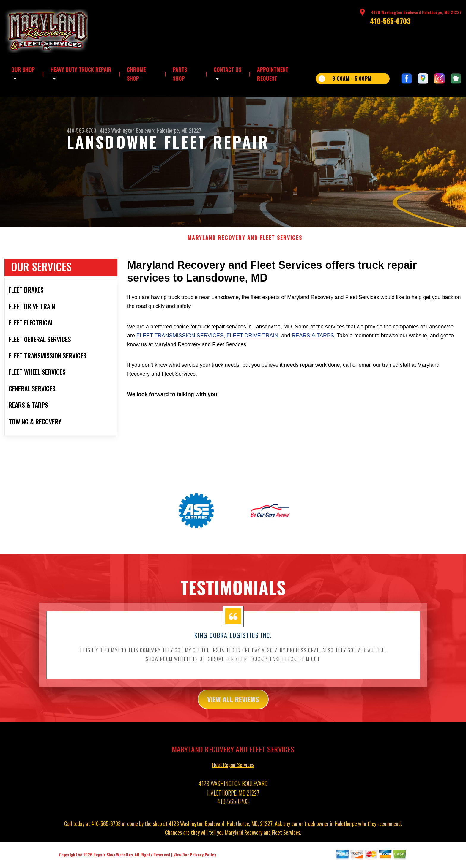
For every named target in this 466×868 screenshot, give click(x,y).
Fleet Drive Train (252, 341)
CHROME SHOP (136, 74)
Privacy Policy (203, 860)
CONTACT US (228, 69)
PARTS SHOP (180, 74)
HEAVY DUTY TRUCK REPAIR (81, 69)
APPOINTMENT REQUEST (273, 74)
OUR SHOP (23, 69)
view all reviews (233, 705)
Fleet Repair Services (233, 771)
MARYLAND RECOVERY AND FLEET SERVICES (245, 244)
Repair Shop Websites (113, 860)
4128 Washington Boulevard (128, 130)
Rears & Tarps (313, 341)
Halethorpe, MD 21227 (179, 130)
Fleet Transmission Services (180, 341)
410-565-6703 (390, 21)
